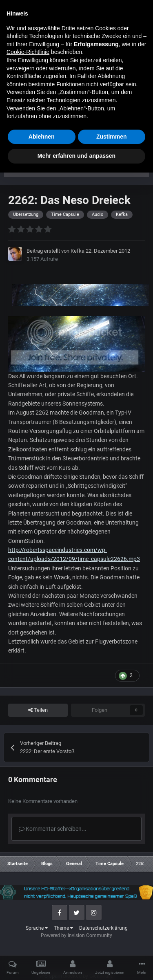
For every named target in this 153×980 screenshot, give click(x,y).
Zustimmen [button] (112, 944)
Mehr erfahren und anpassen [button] (76, 963)
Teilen (38, 710)
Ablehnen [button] (42, 944)
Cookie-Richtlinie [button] (28, 859)
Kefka (78, 251)
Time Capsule (38, 121)
